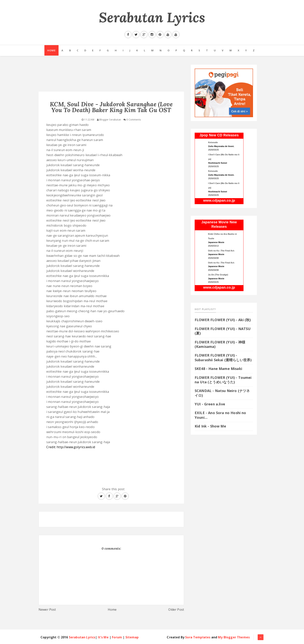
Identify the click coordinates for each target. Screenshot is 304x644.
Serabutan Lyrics (152, 17)
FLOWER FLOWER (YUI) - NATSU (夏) (223, 331)
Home (51, 51)
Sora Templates (198, 637)
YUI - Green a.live (210, 404)
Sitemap (132, 637)
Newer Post (47, 610)
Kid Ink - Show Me (210, 426)
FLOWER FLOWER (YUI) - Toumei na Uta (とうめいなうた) (223, 380)
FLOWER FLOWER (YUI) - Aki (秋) (223, 320)
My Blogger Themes (234, 637)
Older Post (176, 610)
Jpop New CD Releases (219, 135)
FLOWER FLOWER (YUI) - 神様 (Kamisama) (220, 344)
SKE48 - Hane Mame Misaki (218, 369)
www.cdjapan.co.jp (219, 200)
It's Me (103, 637)
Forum (117, 637)
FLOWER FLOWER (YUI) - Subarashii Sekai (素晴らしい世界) (223, 357)
